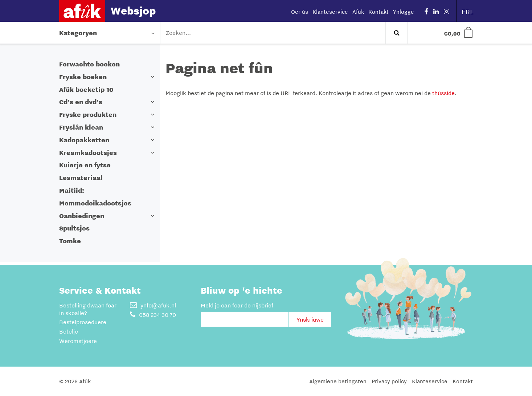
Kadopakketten (84, 140)
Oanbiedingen (82, 216)
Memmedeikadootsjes (95, 203)
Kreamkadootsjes (88, 153)
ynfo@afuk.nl (153, 305)
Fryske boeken (83, 77)
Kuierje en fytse (85, 165)
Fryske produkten (88, 115)
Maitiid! (72, 190)
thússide (443, 93)
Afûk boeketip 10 (86, 89)
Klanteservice (330, 12)
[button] (153, 77)
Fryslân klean (81, 127)
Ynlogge (404, 12)
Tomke (70, 241)
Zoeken (396, 33)
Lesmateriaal (81, 178)
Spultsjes (74, 228)
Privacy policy (389, 381)
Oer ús (300, 12)
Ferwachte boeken (89, 64)
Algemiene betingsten (338, 381)
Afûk (358, 12)
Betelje (69, 331)
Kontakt (378, 12)
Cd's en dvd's (81, 102)
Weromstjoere (78, 341)
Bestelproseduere (83, 322)
